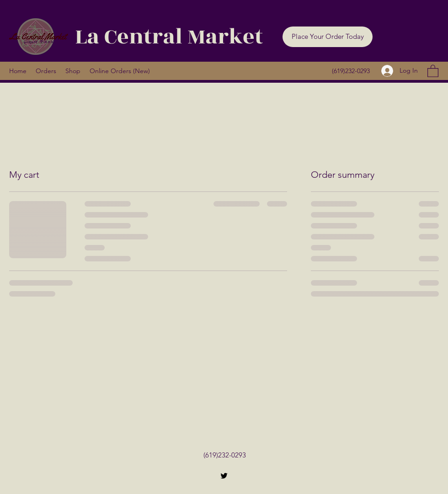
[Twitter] (224, 476)
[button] (328, 37)
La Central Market (169, 37)
